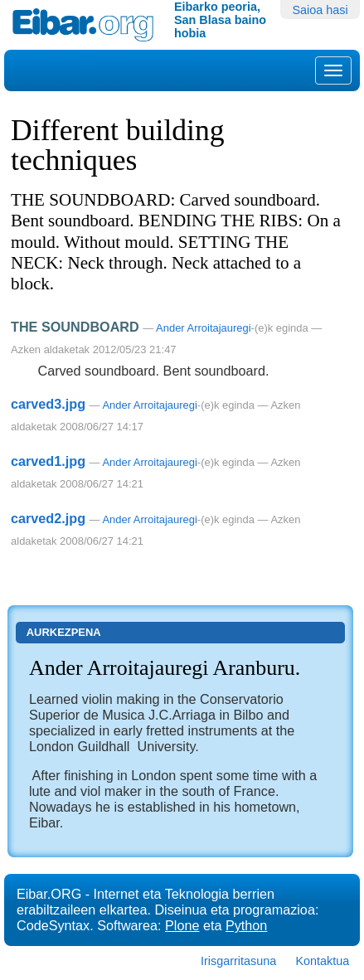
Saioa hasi (320, 10)
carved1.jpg (48, 461)
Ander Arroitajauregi (203, 328)
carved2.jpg (48, 518)
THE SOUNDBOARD (75, 327)
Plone (182, 925)
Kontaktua (322, 961)
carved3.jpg (48, 404)
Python (246, 925)
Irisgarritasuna (238, 961)
